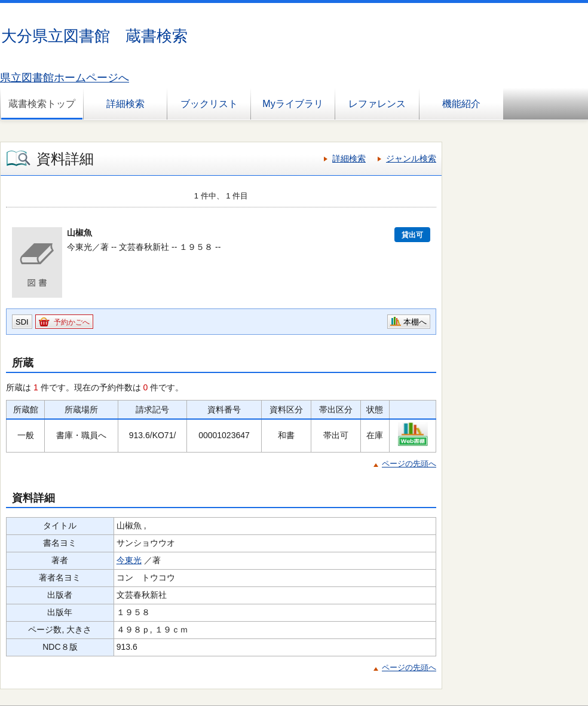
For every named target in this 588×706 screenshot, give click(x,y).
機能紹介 (461, 104)
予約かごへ (72, 322)
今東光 (129, 560)
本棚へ (415, 322)
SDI (22, 322)
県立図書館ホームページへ (65, 78)
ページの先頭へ (409, 464)
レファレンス (377, 104)
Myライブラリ (293, 104)
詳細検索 (125, 104)
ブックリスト (209, 104)
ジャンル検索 (411, 158)
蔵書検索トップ (42, 104)
